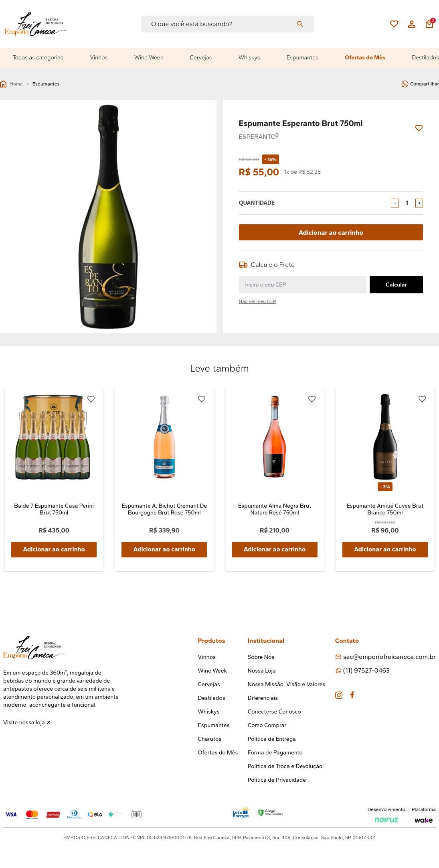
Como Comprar (267, 725)
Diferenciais (263, 698)
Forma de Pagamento (275, 753)
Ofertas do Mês (365, 58)
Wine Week (149, 58)
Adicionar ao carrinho (331, 232)
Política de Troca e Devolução (285, 766)
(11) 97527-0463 (366, 670)
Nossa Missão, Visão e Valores (286, 684)
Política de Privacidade (277, 780)
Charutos (210, 739)
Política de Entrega (272, 739)
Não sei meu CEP (258, 301)
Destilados (425, 58)
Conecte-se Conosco (274, 712)
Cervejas (201, 58)
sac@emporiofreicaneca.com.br (389, 657)
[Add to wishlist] (419, 128)
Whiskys (249, 58)
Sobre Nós (261, 657)
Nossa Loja (262, 671)
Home (11, 84)
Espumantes (302, 58)
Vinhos (99, 58)
